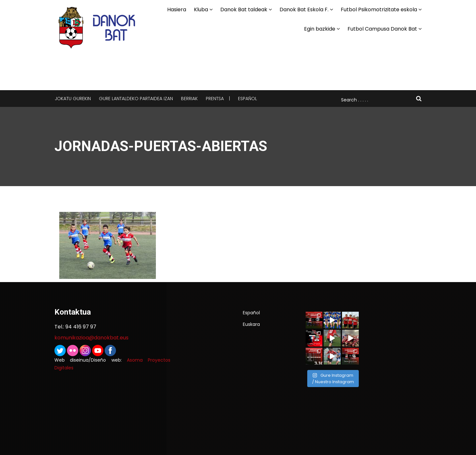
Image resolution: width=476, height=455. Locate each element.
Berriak (189, 99)
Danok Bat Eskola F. (304, 9)
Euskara (251, 324)
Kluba (201, 9)
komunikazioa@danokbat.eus (91, 338)
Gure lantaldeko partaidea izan (136, 99)
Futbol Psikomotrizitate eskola (379, 9)
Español (248, 99)
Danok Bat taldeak (244, 9)
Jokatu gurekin (73, 99)
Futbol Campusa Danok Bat (382, 29)
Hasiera (177, 9)
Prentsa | (218, 99)
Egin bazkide (320, 29)
